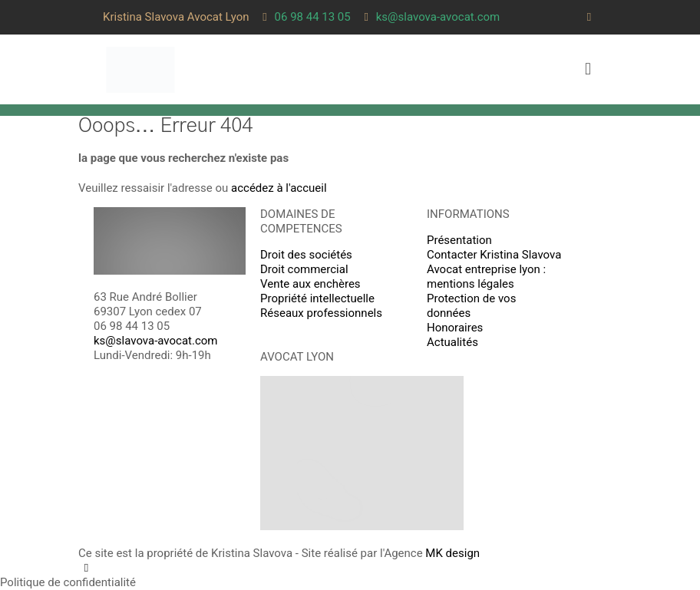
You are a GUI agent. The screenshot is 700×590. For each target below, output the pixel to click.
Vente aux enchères (310, 284)
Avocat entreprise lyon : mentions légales (486, 277)
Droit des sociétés (306, 255)
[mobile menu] (588, 69)
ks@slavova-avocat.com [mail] (438, 17)
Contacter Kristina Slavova (494, 255)
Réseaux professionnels (321, 313)
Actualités (452, 342)
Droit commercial (304, 269)
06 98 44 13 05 (132, 326)
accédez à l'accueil (279, 188)
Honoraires (455, 328)
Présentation (459, 240)
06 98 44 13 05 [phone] (313, 17)
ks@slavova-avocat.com (156, 341)
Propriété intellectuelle (317, 298)
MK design (452, 553)
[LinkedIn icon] (589, 17)
